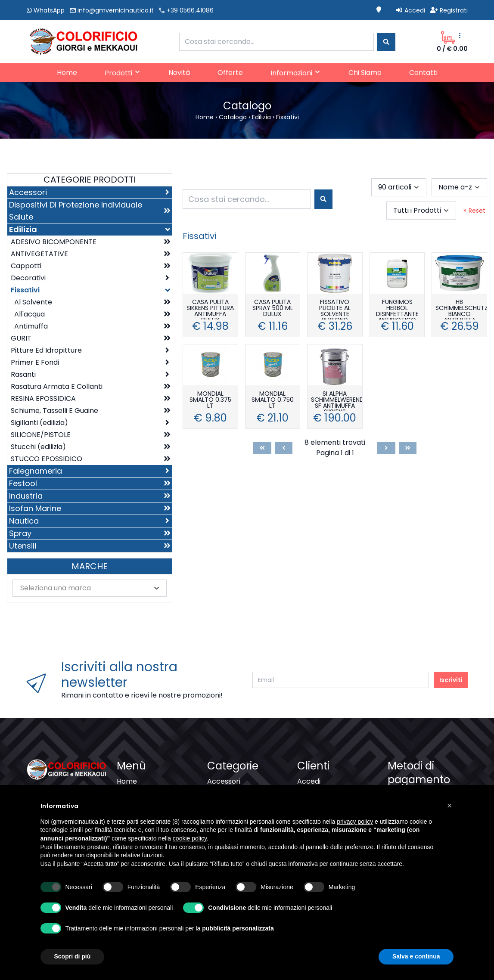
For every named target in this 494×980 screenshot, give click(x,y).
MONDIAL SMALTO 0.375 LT (210, 400)
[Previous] (284, 448)
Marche (90, 566)
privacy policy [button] (355, 837)
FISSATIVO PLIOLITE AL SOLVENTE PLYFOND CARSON (335, 309)
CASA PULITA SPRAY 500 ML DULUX (273, 309)
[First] (262, 448)
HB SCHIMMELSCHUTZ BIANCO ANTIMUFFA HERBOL (461, 309)
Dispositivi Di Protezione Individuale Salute (247, 797)
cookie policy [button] (190, 854)
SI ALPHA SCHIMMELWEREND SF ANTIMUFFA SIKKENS (337, 401)
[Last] (408, 448)
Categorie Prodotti (90, 180)
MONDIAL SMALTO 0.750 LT (273, 400)
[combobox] (277, 42)
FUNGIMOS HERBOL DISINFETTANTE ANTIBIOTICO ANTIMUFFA (397, 309)
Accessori (224, 781)
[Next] (386, 448)
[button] (450, 822)
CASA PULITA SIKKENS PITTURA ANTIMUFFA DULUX (210, 309)
